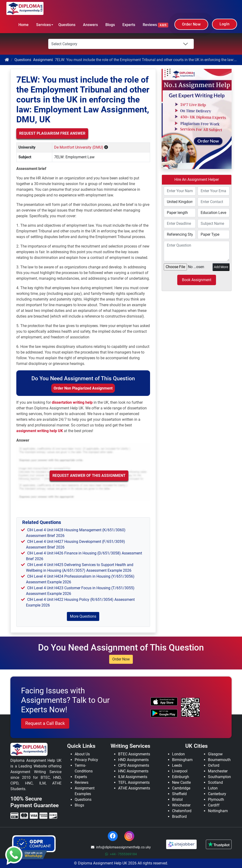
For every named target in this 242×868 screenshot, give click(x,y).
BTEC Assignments (134, 754)
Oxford (214, 765)
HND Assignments (133, 760)
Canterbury (217, 794)
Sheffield (179, 794)
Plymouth (216, 799)
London (178, 754)
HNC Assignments (133, 771)
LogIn (225, 24)
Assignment (43, 60)
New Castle (181, 782)
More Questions (83, 616)
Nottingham (218, 811)
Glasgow (215, 754)
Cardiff (214, 805)
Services (43, 25)
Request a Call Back (45, 723)
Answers (90, 25)
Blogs (110, 25)
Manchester (218, 771)
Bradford (179, 817)
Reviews (156, 25)
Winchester (181, 805)
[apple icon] (164, 702)
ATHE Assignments (134, 788)
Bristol (177, 799)
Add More (221, 267)
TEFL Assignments (134, 782)
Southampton (219, 777)
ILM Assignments (133, 777)
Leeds (177, 765)
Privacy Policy (86, 760)
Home (24, 25)
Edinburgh (181, 777)
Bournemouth (219, 760)
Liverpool (180, 771)
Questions (67, 25)
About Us (82, 754)
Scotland (215, 782)
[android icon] (164, 713)
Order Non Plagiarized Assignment (83, 388)
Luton (213, 788)
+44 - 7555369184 (121, 854)
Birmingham (182, 760)
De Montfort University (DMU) (79, 147)
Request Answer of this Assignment (89, 476)
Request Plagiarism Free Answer (52, 133)
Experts (129, 25)
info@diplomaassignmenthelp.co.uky (121, 847)
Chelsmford (182, 811)
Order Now (191, 24)
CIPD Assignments (134, 765)
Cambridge (181, 788)
